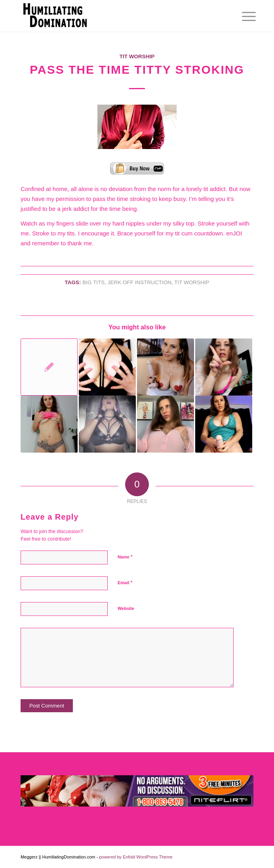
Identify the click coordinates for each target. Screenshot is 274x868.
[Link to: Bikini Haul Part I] (49, 367)
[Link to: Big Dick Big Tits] (224, 424)
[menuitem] (243, 17)
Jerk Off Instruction (140, 282)
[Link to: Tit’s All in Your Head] (166, 424)
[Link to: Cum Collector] (107, 424)
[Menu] (243, 17)
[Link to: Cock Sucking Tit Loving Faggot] (166, 367)
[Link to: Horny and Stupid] (224, 367)
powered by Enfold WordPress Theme (136, 857)
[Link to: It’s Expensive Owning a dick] (49, 424)
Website (126, 608)
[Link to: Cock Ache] (107, 367)
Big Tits (93, 282)
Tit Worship (137, 56)
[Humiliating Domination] (114, 16)
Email (125, 582)
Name (125, 557)
